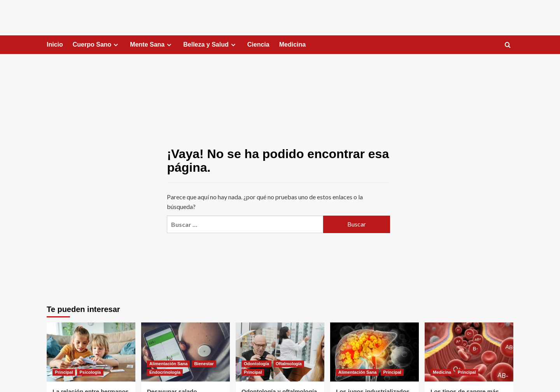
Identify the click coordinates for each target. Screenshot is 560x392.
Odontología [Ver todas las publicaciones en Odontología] (256, 364)
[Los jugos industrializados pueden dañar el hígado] (374, 352)
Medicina (292, 44)
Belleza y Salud (210, 45)
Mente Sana (152, 45)
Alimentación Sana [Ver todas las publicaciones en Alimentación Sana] (168, 364)
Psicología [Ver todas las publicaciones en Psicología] (90, 372)
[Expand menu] (116, 45)
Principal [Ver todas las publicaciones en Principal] (64, 372)
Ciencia (258, 44)
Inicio (55, 44)
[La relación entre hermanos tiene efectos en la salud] (91, 352)
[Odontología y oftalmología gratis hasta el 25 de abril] (280, 352)
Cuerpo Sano (97, 45)
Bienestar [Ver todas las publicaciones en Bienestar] (204, 364)
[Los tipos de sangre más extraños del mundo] (469, 352)
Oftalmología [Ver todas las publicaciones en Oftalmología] (289, 364)
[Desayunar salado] (185, 352)
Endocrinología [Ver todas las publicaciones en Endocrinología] (165, 372)
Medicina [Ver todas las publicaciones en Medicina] (442, 372)
